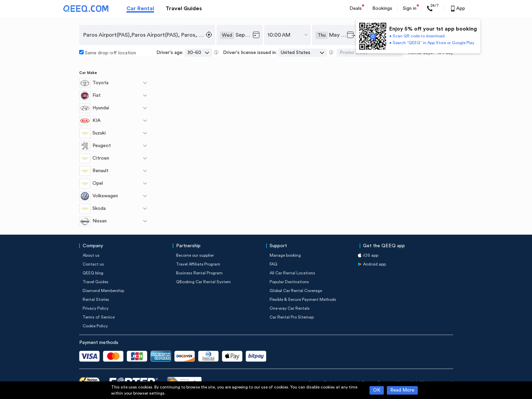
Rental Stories (96, 300)
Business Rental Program (199, 273)
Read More (402, 390)
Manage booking (285, 255)
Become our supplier (195, 255)
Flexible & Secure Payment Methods (303, 300)
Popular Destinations (289, 282)
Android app (374, 264)
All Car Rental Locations (292, 273)
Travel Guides (184, 8)
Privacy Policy (96, 308)
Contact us (93, 264)
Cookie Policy (95, 326)
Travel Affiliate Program (198, 264)
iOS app (371, 255)
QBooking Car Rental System (203, 282)
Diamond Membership (103, 291)
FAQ (273, 264)
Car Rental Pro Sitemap (292, 317)
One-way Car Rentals (290, 308)
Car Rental (140, 8)
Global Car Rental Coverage (296, 291)
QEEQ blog (93, 273)
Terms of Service (99, 317)
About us (91, 255)
